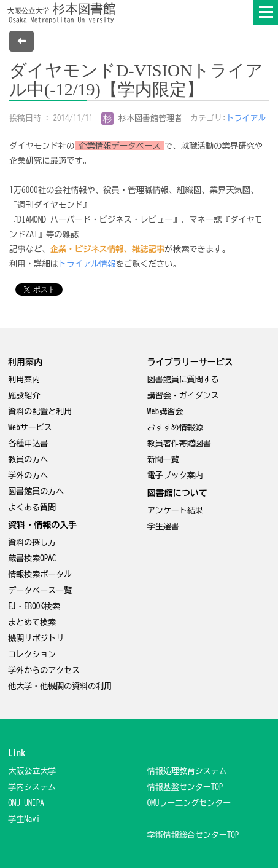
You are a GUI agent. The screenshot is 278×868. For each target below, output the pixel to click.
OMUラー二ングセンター (189, 803)
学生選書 (163, 527)
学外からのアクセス (44, 670)
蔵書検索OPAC (32, 558)
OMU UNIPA (26, 803)
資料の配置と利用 (40, 412)
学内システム (32, 787)
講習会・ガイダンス (183, 396)
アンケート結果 (175, 511)
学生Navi (24, 819)
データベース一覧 (40, 590)
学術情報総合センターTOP (193, 835)
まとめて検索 (32, 622)
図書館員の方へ (36, 491)
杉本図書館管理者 (142, 118)
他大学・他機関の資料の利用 (60, 686)
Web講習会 (165, 412)
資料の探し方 (32, 542)
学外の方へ (28, 475)
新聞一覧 (163, 460)
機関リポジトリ (36, 638)
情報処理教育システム (187, 771)
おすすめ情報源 (175, 428)
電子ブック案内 (175, 475)
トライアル (246, 118)
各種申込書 (28, 444)
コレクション (32, 654)
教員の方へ (28, 460)
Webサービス (30, 428)
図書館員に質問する (183, 380)
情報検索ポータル (40, 574)
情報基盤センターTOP (185, 787)
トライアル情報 (87, 264)
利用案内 (24, 380)
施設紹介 (24, 396)
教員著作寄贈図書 (179, 444)
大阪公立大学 (32, 771)
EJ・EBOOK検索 (34, 606)
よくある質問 (32, 507)
